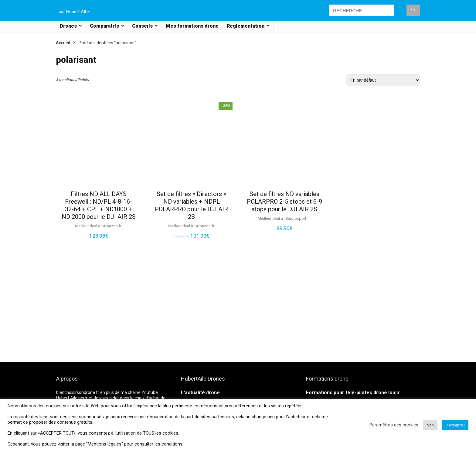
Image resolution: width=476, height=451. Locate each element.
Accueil (63, 43)
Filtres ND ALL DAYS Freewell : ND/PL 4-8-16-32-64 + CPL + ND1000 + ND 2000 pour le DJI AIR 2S (99, 205)
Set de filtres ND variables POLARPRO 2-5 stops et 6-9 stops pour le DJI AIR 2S (284, 202)
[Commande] (383, 80)
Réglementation (246, 26)
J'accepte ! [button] (455, 425)
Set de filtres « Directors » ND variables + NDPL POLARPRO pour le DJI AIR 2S (191, 205)
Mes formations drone (192, 26)
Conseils (142, 26)
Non (430, 425)
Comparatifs (104, 26)
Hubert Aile (67, 398)
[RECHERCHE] (413, 10)
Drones (68, 26)
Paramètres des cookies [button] (394, 425)
